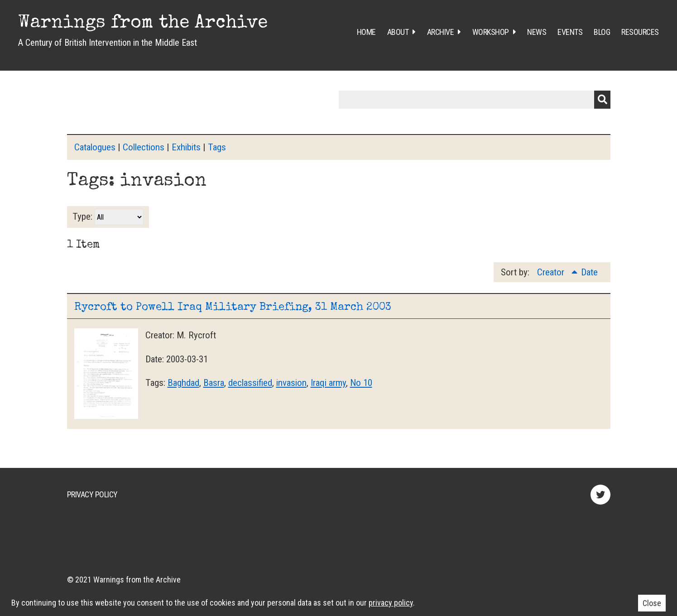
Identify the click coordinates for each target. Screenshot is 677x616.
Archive (441, 32)
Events (570, 32)
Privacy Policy (92, 494)
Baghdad (183, 383)
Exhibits (186, 147)
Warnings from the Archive (143, 24)
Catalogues (95, 147)
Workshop (491, 32)
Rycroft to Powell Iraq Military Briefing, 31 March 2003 (233, 308)
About (398, 32)
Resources (640, 32)
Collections (144, 147)
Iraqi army (328, 383)
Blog (602, 32)
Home (366, 32)
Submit (602, 100)
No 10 (361, 383)
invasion (291, 383)
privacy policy (391, 603)
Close (652, 603)
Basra (214, 383)
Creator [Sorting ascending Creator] (552, 272)
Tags (217, 147)
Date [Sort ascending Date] (589, 272)
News (537, 32)
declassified (250, 383)
